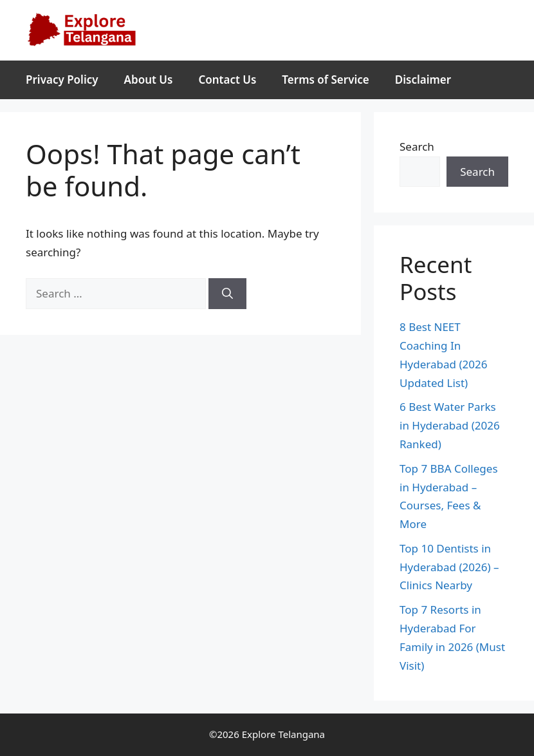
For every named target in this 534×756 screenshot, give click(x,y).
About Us (149, 80)
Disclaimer (423, 80)
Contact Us (227, 80)
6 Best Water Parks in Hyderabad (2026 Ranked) (450, 425)
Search (417, 146)
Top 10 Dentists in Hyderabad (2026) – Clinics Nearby (449, 567)
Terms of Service (325, 80)
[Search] (227, 294)
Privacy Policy (62, 80)
